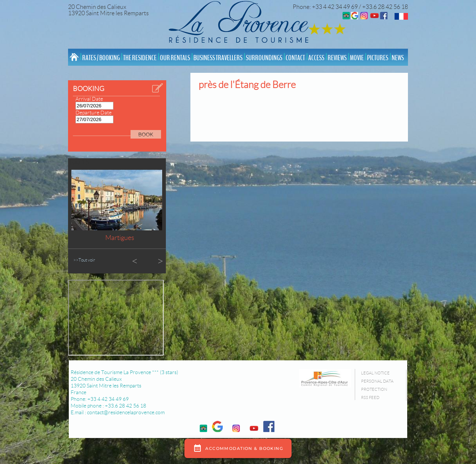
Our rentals (175, 58)
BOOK (146, 134)
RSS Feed (370, 398)
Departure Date (94, 113)
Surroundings (264, 58)
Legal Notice (375, 373)
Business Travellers (218, 58)
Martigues (120, 238)
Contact (295, 58)
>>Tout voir (84, 260)
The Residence (140, 58)
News (398, 58)
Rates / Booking (101, 58)
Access (316, 58)
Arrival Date (89, 99)
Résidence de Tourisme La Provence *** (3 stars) (124, 372)
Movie (357, 58)
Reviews (337, 58)
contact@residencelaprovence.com (126, 412)
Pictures (378, 58)
